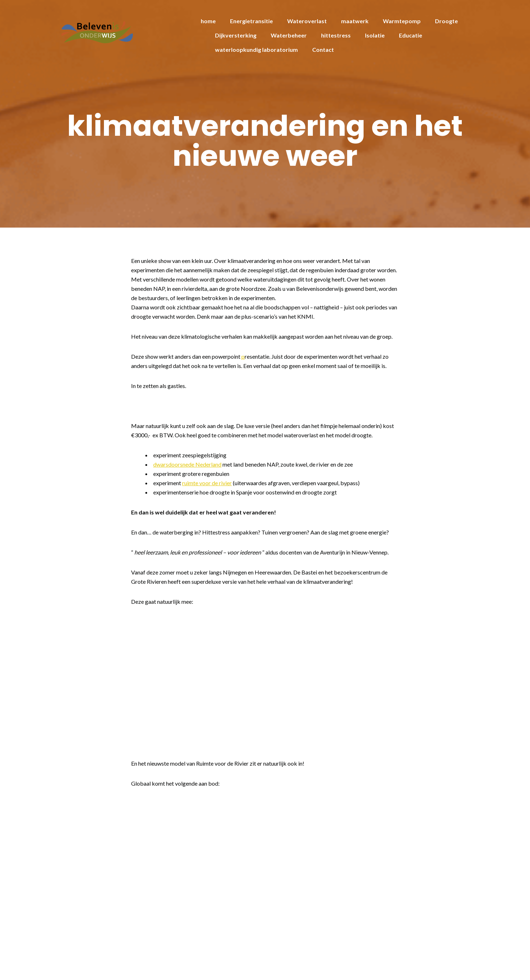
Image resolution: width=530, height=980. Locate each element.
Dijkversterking (236, 35)
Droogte (446, 21)
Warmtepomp (402, 21)
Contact (323, 49)
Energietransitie (251, 21)
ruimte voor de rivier (207, 483)
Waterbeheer (289, 35)
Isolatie (375, 35)
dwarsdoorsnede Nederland (187, 464)
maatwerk (355, 21)
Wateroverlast (307, 21)
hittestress (336, 35)
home (208, 21)
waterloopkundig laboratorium (256, 49)
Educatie (411, 35)
